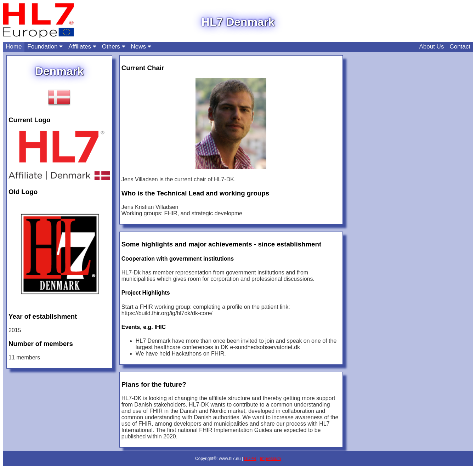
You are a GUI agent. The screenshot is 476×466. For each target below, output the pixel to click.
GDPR (250, 459)
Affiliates (82, 47)
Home (14, 47)
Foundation (45, 47)
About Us (431, 47)
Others (114, 47)
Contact (460, 47)
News (141, 47)
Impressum (270, 459)
